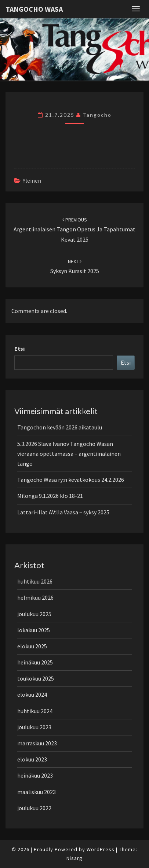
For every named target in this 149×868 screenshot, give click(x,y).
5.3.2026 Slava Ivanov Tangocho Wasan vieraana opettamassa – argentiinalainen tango (69, 454)
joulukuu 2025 (34, 614)
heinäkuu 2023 (35, 775)
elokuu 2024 (32, 694)
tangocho (97, 115)
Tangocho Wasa (34, 9)
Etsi (19, 349)
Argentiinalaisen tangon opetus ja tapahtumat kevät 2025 (74, 230)
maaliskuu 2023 (37, 792)
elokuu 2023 (32, 759)
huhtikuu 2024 (35, 711)
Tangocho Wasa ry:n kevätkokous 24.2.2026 (71, 480)
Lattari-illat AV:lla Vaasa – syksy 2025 (63, 512)
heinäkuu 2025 (35, 662)
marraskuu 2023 (37, 743)
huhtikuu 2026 (35, 581)
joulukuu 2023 (34, 727)
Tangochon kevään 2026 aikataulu (60, 427)
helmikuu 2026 (35, 597)
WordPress (101, 849)
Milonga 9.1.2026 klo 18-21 (50, 496)
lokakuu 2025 (34, 630)
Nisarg (74, 858)
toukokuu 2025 (36, 678)
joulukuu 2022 (34, 808)
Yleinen (32, 180)
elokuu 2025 (32, 646)
